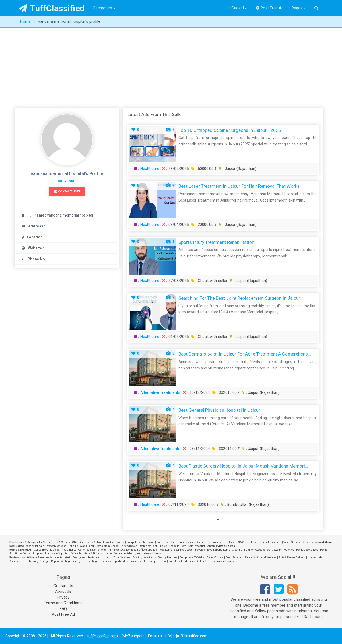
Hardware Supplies (57, 554)
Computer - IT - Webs (192, 558)
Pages (298, 8)
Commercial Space (107, 546)
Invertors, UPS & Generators (239, 542)
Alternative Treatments (160, 392)
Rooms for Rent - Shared (153, 546)
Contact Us (63, 586)
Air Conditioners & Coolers (54, 542)
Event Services (234, 558)
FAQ (63, 609)
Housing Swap (77, 546)
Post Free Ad (270, 8)
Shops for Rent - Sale (181, 546)
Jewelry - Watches (283, 550)
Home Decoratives (307, 550)
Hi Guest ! (237, 8)
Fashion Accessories (257, 550)
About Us (63, 591)
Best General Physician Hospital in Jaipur (219, 410)
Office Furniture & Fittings (86, 554)
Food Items (165, 550)
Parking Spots (129, 546)
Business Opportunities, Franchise (121, 561)
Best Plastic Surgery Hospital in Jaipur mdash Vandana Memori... (243, 466)
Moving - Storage (39, 561)
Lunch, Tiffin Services (118, 558)
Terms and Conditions (63, 603)
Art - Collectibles (38, 550)
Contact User (67, 192)
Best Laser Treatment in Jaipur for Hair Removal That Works (239, 186)
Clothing (237, 550)
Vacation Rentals (205, 546)
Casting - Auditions (144, 558)
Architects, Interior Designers (68, 558)
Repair (55, 561)
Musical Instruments (63, 550)
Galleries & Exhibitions (92, 550)
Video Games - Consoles (298, 542)
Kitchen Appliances (270, 542)
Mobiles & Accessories (111, 542)
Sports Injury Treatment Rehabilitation (216, 242)
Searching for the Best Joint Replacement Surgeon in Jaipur (239, 298)
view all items (324, 542)
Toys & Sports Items (218, 550)
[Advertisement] (171, 68)
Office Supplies (148, 550)
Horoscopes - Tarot (155, 561)
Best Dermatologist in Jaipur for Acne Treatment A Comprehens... (245, 354)
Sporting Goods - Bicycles (189, 550)
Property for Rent (56, 546)
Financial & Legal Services (261, 558)
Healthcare (150, 169)
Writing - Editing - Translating (79, 561)
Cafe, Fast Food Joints (182, 561)
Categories (104, 8)
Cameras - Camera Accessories (176, 542)
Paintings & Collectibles (122, 550)
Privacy (63, 597)
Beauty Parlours (168, 558)
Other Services (206, 561)
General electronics (209, 542)
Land (91, 546)
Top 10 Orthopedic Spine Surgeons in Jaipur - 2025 (230, 130)
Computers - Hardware (140, 542)
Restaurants (95, 558)
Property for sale (34, 546)
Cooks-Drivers (215, 558)
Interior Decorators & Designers (123, 554)
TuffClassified (52, 8)
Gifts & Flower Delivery (292, 558)
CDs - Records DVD (84, 542)
